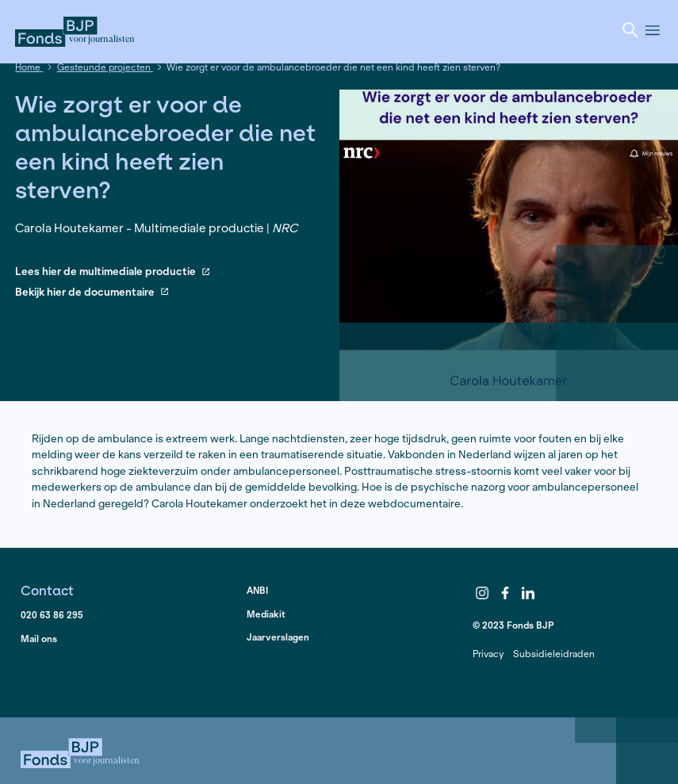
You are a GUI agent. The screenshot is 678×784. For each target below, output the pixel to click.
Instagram (483, 593)
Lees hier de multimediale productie (113, 272)
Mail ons (39, 639)
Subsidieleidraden (554, 654)
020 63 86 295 (52, 615)
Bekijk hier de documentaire (92, 293)
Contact (47, 590)
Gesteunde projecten (105, 67)
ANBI (257, 590)
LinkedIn (528, 593)
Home (29, 67)
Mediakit (266, 614)
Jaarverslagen (278, 637)
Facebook (505, 593)
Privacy (488, 654)
